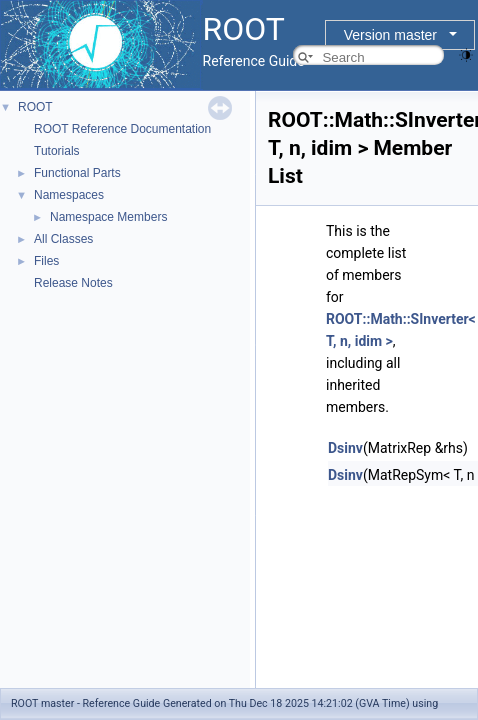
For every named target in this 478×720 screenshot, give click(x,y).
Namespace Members (108, 217)
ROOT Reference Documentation (122, 129)
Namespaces (69, 195)
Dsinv (345, 448)
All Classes (63, 239)
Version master (390, 35)
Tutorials (57, 151)
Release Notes (73, 283)
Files (46, 261)
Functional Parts (77, 173)
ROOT (35, 107)
